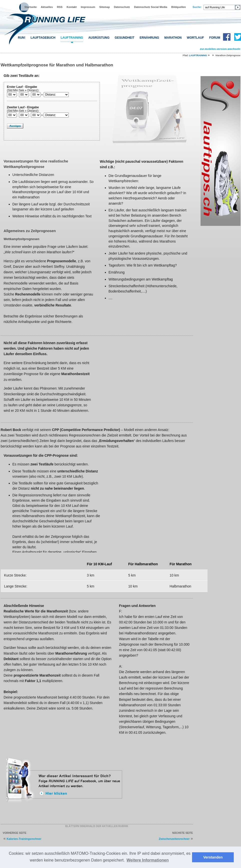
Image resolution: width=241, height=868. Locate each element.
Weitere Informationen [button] (148, 860)
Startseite (31, 7)
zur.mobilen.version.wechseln (220, 49)
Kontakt (72, 7)
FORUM (215, 38)
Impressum (88, 7)
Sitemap (105, 7)
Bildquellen (179, 7)
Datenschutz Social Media (151, 7)
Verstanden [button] (213, 857)
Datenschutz (122, 7)
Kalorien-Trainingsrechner (24, 839)
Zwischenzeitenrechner (174, 839)
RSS (60, 7)
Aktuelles (47, 7)
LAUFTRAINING (72, 38)
